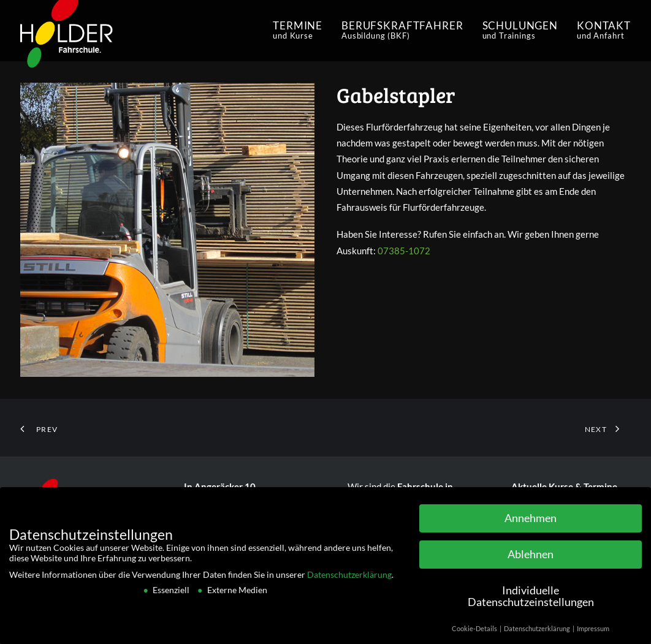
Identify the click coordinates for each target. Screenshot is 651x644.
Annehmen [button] (531, 521)
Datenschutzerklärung (349, 577)
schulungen (520, 30)
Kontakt (604, 30)
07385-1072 (404, 251)
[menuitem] (302, 31)
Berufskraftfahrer (402, 30)
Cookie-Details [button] (475, 632)
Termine (298, 30)
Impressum (593, 632)
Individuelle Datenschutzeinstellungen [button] (531, 599)
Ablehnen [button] (531, 557)
